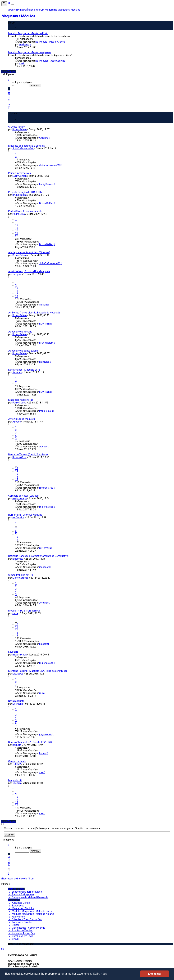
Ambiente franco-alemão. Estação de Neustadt (34, 313)
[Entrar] (9, 4)
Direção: (88, 828)
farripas (17, 274)
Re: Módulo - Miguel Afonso (50, 42)
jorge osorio (46, 734)
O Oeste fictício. (17, 127)
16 (17, 477)
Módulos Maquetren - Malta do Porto (28, 33)
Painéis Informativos (20, 173)
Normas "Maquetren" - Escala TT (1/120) (30, 742)
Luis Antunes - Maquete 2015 (24, 370)
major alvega (20, 498)
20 (17, 231)
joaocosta (18, 559)
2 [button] (9, 91)
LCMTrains (45, 324)
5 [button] (9, 100)
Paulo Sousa (19, 403)
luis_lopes (18, 674)
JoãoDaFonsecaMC (23, 149)
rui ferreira (18, 518)
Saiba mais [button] (100, 974)
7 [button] (9, 105)
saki (22, 64)
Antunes (17, 372)
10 (17, 288)
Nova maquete (16, 701)
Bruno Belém (20, 129)
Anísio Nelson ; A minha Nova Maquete (29, 271)
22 (17, 236)
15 (17, 474)
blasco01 (44, 644)
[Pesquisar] (4, 4)
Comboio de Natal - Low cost (24, 496)
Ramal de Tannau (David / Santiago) (28, 455)
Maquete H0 (15, 780)
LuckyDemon (20, 176)
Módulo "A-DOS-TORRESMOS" (25, 611)
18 (17, 225)
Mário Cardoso (20, 578)
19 (17, 228)
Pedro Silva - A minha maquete (25, 211)
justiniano (18, 704)
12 (17, 294)
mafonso (24, 44)
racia (15, 613)
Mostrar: (20, 828)
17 (17, 479)
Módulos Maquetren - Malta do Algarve (29, 52)
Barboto (17, 745)
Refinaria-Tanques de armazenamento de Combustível (38, 556)
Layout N (13, 652)
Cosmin (17, 783)
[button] (9, 79)
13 (17, 296)
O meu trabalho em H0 (21, 575)
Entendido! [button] (155, 974)
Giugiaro (44, 138)
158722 (17, 764)
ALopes (17, 422)
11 (17, 291)
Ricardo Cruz (19, 457)
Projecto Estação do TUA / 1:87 (25, 192)
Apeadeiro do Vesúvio (20, 332)
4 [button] (9, 97)
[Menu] (12, 5)
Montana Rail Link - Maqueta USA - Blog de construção (38, 671)
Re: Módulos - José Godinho (50, 61)
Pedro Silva (19, 214)
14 (17, 471)
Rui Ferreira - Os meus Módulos (25, 515)
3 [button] (9, 94)
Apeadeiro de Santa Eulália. (23, 351)
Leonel (43, 753)
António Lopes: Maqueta (22, 419)
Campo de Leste (17, 761)
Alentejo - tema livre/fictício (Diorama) (29, 252)
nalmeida (44, 362)
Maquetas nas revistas (21, 400)
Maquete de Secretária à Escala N (27, 146)
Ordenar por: (55, 828)
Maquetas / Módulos (18, 16)
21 (17, 233)
